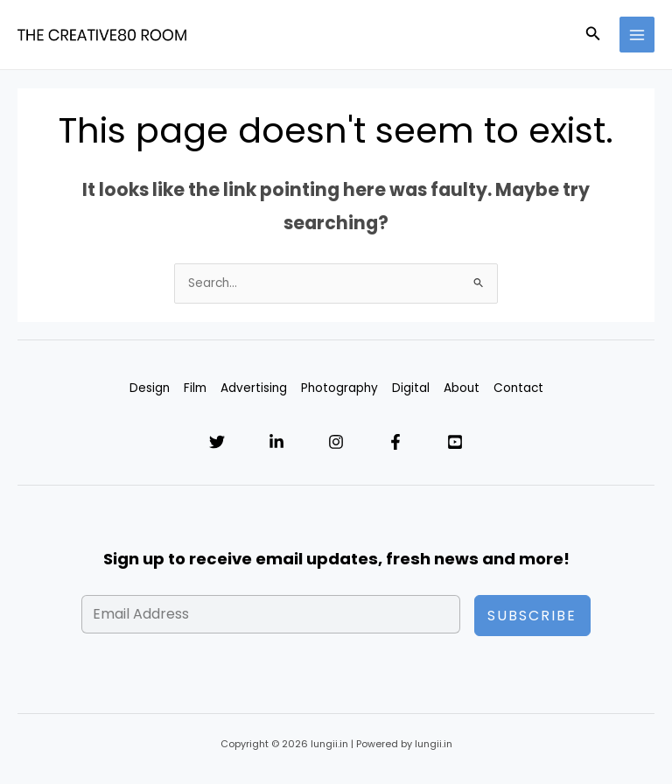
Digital (411, 388)
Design (150, 388)
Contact (518, 388)
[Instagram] (336, 442)
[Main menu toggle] (637, 35)
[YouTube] (455, 442)
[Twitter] (217, 442)
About (462, 388)
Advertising (254, 388)
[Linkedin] (276, 442)
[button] (593, 35)
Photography (339, 388)
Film (195, 388)
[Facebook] (395, 442)
